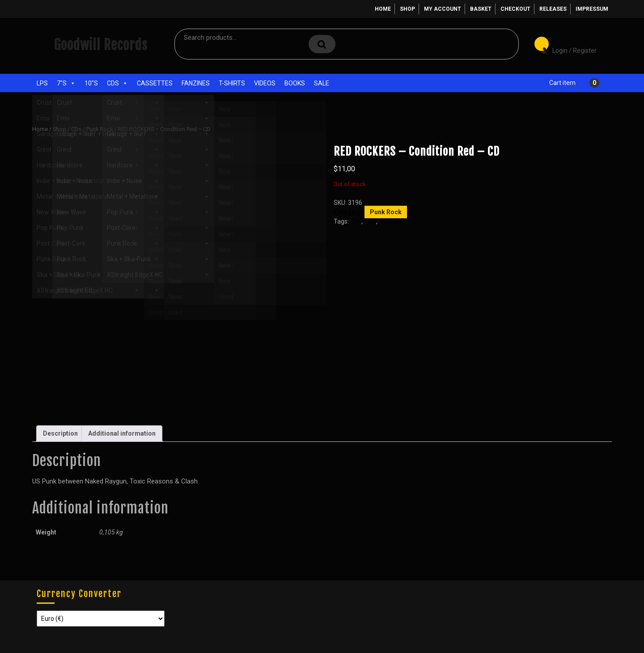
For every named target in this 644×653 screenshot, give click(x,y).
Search (322, 44)
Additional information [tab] (122, 433)
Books (295, 83)
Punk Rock (100, 129)
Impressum (592, 9)
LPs (42, 83)
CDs (117, 83)
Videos (265, 83)
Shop (407, 9)
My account (443, 9)
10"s (91, 83)
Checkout (515, 9)
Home (383, 9)
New (370, 221)
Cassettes (155, 83)
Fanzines (196, 83)
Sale (322, 83)
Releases (553, 9)
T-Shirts (232, 83)
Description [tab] (60, 433)
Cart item (562, 83)
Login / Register (564, 44)
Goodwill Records (101, 45)
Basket (481, 9)
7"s (66, 83)
